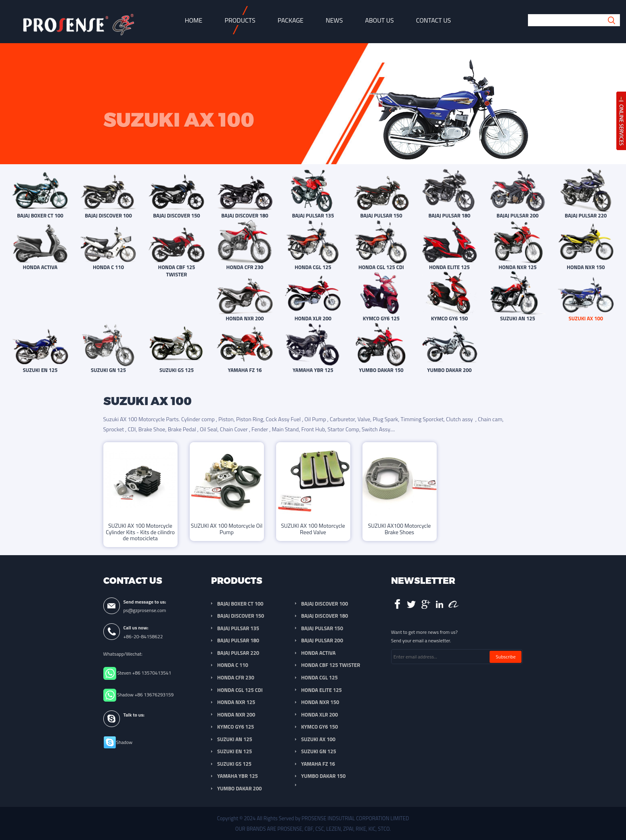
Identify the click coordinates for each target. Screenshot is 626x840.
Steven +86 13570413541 (144, 673)
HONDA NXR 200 (236, 715)
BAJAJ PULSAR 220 (238, 653)
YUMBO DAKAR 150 (323, 776)
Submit (612, 20)
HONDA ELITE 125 (321, 690)
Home (194, 20)
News (334, 20)
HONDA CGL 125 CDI (240, 690)
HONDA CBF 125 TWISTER (331, 665)
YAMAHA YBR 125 (238, 776)
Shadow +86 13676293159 (145, 695)
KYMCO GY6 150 (319, 727)
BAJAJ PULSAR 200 (322, 640)
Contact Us (434, 20)
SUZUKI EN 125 (234, 751)
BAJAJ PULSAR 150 (322, 628)
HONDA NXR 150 (320, 702)
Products (240, 20)
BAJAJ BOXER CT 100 (240, 604)
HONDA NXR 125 (236, 702)
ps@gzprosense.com (145, 610)
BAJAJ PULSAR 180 (238, 640)
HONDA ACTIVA (318, 653)
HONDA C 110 (233, 665)
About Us (379, 20)
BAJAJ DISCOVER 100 (325, 604)
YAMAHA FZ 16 (318, 764)
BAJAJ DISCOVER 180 (325, 616)
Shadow (125, 742)
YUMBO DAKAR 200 (239, 788)
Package (291, 20)
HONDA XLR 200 (319, 715)
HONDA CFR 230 (236, 677)
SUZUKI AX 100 (318, 739)
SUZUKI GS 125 (234, 764)
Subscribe (506, 657)
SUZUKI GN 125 (319, 751)
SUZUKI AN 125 (235, 739)
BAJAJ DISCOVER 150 (241, 616)
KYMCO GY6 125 (236, 727)
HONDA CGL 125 (319, 677)
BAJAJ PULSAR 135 (238, 628)
